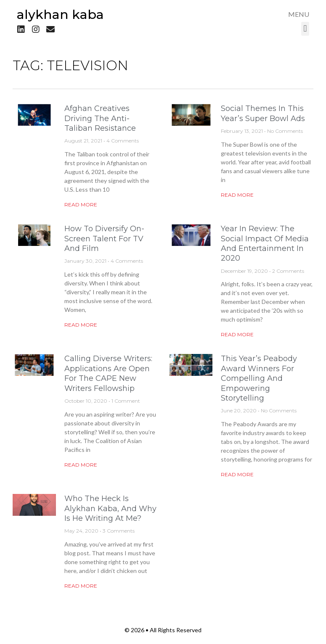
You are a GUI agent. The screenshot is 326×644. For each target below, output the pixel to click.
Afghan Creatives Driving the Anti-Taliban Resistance (100, 118)
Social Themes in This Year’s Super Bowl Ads (263, 113)
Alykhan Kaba (60, 15)
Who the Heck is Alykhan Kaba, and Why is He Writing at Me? (110, 508)
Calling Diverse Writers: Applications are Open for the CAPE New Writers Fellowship (108, 373)
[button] (305, 29)
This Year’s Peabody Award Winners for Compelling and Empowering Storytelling (259, 378)
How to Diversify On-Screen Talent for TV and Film (104, 239)
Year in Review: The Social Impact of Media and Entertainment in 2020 (265, 243)
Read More (81, 205)
